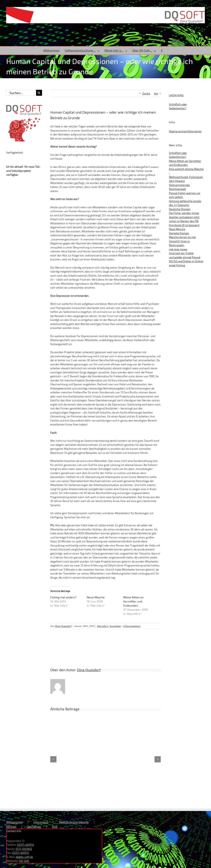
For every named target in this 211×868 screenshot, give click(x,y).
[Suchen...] (21, 93)
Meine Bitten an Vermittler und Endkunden (133, 601)
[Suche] (39, 93)
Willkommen (14, 822)
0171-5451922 (24, 849)
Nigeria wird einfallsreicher (185, 131)
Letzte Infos (176, 95)
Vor (156, 93)
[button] (162, 50)
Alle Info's (103, 626)
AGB (55, 827)
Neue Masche (96, 597)
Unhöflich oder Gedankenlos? (178, 106)
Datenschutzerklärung (74, 822)
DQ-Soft (24, 861)
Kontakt (11, 827)
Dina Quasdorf (63, 626)
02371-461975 (21, 853)
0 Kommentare (132, 626)
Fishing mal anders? (63, 597)
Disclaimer (34, 827)
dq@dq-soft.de (24, 857)
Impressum (41, 822)
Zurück (146, 93)
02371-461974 (26, 845)
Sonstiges (115, 626)
